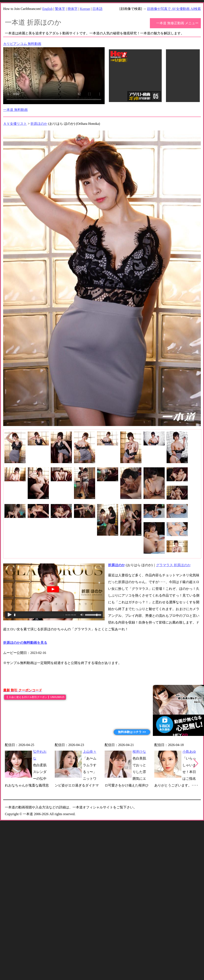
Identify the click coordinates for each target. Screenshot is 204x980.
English (47, 9)
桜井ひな (139, 752)
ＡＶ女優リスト (15, 124)
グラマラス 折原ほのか (173, 565)
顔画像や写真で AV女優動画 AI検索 (174, 9)
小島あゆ (189, 752)
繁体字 (60, 9)
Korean (85, 9)
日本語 (97, 9)
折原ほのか (39, 124)
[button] (196, 764)
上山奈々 (90, 752)
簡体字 (73, 9)
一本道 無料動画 (15, 110)
